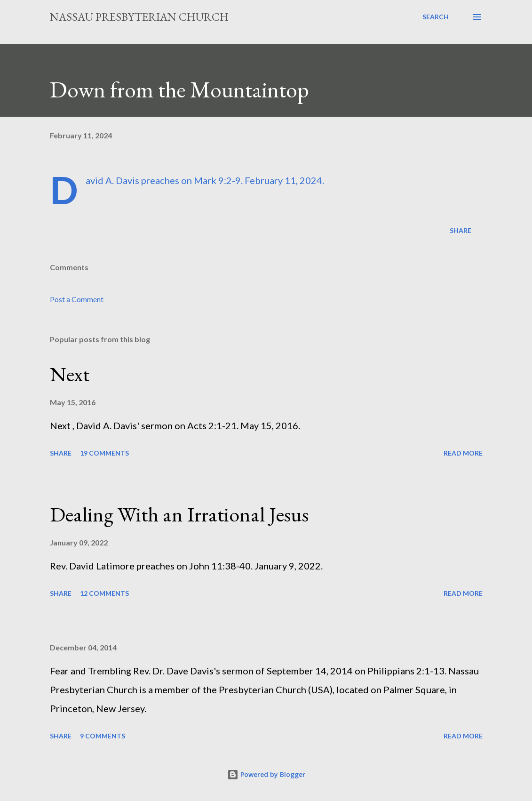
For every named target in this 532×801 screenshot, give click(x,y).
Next (70, 374)
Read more (463, 453)
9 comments (103, 736)
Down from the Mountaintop (179, 89)
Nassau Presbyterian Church (139, 17)
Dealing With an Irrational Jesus (179, 514)
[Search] (436, 17)
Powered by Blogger (266, 774)
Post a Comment (77, 299)
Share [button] (461, 230)
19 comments (104, 453)
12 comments (104, 593)
